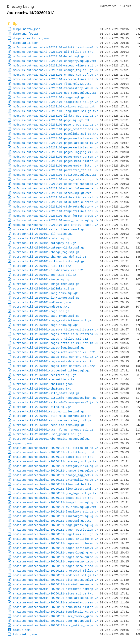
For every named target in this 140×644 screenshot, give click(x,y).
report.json (22, 443)
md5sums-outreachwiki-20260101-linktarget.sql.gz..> (56, 116)
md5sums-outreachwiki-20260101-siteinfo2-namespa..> (56, 189)
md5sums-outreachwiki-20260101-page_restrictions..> (56, 129)
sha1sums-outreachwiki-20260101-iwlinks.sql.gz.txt (55, 507)
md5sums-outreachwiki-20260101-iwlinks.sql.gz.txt (54, 107)
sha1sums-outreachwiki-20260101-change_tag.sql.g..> (56, 471)
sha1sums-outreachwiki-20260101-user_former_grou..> (56, 616)
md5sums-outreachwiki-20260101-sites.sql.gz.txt (52, 193)
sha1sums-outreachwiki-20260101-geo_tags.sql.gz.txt (56, 493)
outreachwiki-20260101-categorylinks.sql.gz (49, 248)
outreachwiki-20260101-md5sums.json (42, 302)
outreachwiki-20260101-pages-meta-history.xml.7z (53, 361)
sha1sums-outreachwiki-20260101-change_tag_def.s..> (56, 475)
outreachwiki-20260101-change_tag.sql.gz (46, 252)
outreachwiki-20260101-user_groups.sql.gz (47, 434)
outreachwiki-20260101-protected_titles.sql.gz (51, 371)
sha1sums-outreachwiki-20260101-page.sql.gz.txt (52, 521)
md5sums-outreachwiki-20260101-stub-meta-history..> (56, 207)
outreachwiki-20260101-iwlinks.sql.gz (44, 289)
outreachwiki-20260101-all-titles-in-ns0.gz (49, 229)
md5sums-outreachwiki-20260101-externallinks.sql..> (56, 79)
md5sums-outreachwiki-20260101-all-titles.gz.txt (53, 52)
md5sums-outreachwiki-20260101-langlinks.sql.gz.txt (56, 111)
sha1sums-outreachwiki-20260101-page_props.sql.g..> (56, 525)
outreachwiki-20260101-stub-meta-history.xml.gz (52, 420)
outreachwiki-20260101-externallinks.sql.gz (49, 261)
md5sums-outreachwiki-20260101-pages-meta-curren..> (56, 157)
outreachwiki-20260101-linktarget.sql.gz (46, 298)
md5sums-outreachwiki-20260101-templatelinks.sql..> (56, 211)
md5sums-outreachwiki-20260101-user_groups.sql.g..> (56, 220)
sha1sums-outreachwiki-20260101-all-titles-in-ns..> (56, 448)
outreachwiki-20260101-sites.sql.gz (42, 407)
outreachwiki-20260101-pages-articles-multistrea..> (56, 330)
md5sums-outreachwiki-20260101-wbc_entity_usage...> (56, 225)
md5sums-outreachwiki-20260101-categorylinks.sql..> (56, 66)
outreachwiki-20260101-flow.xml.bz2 (42, 266)
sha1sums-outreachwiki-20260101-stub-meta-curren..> (56, 603)
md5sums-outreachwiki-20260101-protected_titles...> (56, 170)
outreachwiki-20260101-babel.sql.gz (42, 238)
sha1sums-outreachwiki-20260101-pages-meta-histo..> (56, 562)
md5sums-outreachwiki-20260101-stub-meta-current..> (56, 202)
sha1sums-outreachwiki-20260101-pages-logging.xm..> (56, 553)
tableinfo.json (25, 634)
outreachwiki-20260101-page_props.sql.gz (46, 316)
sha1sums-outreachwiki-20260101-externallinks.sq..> (56, 480)
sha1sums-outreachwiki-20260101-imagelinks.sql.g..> (56, 502)
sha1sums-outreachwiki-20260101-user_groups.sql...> (56, 621)
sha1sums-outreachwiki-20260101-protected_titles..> (56, 571)
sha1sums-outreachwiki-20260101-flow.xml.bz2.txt (53, 484)
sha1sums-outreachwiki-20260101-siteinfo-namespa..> (56, 584)
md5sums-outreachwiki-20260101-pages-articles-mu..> (56, 138)
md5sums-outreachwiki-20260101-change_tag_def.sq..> (56, 75)
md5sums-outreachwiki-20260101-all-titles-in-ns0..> (56, 47)
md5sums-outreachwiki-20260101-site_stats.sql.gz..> (56, 179)
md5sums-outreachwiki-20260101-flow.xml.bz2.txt (52, 84)
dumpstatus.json (26, 43)
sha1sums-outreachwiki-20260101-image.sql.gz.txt (53, 498)
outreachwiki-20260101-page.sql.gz (41, 311)
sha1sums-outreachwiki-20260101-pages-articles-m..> (56, 539)
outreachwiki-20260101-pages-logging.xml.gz (49, 348)
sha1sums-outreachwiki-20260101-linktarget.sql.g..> (56, 516)
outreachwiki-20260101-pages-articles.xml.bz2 (50, 339)
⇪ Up (12, 24)
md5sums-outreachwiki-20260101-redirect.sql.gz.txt (55, 175)
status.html (22, 630)
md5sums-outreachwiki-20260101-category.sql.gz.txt (55, 61)
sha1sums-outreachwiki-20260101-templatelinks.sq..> (56, 612)
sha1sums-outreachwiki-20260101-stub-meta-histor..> (56, 607)
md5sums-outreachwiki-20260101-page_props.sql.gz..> (56, 125)
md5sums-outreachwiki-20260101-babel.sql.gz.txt (52, 56)
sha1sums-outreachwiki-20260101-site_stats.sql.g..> (56, 580)
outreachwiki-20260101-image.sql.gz (42, 279)
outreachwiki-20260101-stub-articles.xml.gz (49, 412)
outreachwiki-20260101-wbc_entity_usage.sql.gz (51, 439)
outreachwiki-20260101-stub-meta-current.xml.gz (52, 416)
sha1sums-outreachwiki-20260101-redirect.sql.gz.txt (56, 575)
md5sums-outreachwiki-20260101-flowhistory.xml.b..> (56, 88)
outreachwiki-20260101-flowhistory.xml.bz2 (48, 270)
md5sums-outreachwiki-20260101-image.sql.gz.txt (52, 97)
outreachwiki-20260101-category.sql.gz (44, 243)
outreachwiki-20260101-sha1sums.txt (42, 389)
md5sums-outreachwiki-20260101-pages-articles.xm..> (56, 148)
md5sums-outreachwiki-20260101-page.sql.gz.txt (51, 120)
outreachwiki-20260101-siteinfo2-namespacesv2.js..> (56, 402)
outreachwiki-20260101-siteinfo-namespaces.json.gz (55, 398)
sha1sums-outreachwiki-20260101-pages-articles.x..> (56, 548)
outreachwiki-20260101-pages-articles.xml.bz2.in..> (56, 343)
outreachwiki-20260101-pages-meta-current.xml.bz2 (54, 352)
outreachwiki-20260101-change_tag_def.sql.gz (50, 257)
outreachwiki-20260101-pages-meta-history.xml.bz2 (54, 366)
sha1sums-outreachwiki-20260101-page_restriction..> (56, 530)
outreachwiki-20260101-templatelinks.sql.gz (49, 425)
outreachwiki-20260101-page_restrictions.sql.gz (52, 320)
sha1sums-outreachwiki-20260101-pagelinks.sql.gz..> (56, 534)
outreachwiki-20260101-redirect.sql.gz (44, 375)
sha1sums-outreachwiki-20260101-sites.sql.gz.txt (53, 594)
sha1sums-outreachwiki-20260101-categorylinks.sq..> (56, 466)
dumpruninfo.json (27, 29)
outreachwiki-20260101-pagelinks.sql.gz (45, 325)
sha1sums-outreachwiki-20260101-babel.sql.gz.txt (53, 457)
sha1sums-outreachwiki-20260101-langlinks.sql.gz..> (56, 512)
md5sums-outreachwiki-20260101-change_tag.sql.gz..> (56, 70)
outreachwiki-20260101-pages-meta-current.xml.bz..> (56, 357)
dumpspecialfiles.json (31, 38)
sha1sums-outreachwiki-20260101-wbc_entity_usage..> (56, 625)
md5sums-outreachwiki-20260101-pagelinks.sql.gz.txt (56, 134)
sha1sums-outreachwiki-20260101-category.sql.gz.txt (56, 461)
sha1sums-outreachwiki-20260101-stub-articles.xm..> (56, 598)
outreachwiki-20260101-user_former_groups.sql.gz (53, 430)
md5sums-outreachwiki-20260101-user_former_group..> (56, 216)
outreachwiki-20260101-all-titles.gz (43, 234)
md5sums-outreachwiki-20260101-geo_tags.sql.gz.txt (55, 93)
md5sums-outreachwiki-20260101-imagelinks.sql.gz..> (56, 102)
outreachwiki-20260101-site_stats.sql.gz (46, 393)
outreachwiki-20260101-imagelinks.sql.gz (46, 284)
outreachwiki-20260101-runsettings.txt (44, 379)
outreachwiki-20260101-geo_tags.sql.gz (44, 275)
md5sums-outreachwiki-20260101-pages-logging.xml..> (56, 152)
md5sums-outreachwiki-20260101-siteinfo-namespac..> (56, 184)
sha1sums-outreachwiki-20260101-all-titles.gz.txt (54, 452)
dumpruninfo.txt (26, 34)
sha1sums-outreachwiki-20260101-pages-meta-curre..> (56, 557)
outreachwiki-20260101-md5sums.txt (41, 307)
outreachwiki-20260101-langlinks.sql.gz (45, 293)
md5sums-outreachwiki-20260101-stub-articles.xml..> (56, 197)
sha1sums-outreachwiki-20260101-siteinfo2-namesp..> (56, 589)
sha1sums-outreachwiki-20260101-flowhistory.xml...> (56, 489)
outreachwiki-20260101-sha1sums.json (43, 384)
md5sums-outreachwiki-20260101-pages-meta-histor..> (56, 161)
